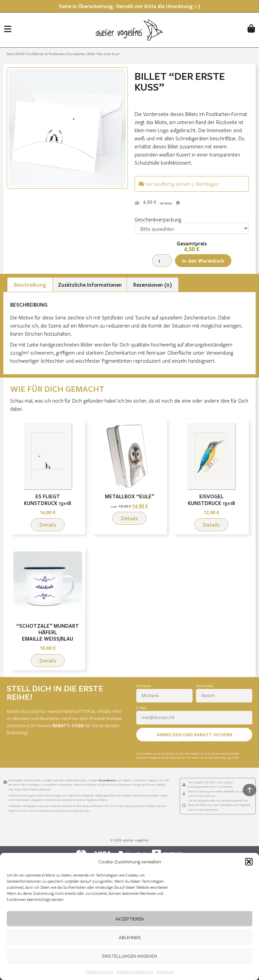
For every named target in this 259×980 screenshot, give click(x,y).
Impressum (165, 971)
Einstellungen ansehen (129, 956)
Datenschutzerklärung (135, 971)
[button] (249, 862)
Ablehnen (130, 937)
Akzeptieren (129, 919)
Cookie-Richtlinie (99, 971)
